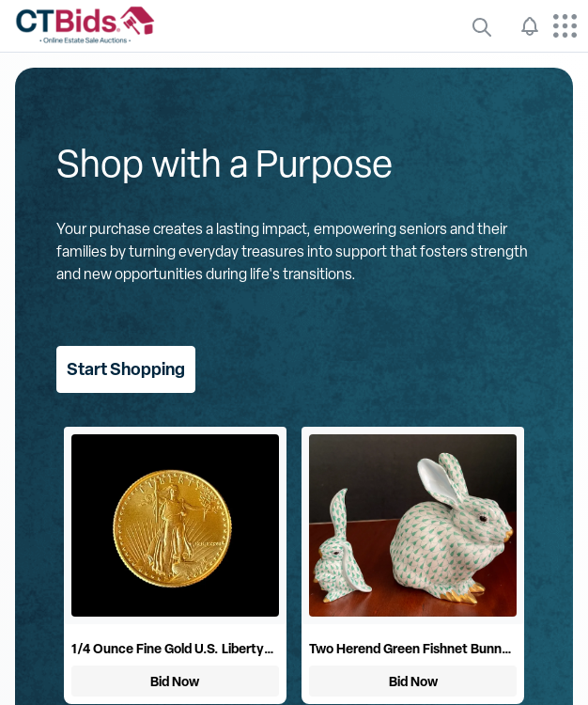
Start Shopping (126, 369)
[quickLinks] (482, 26)
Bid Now (175, 681)
